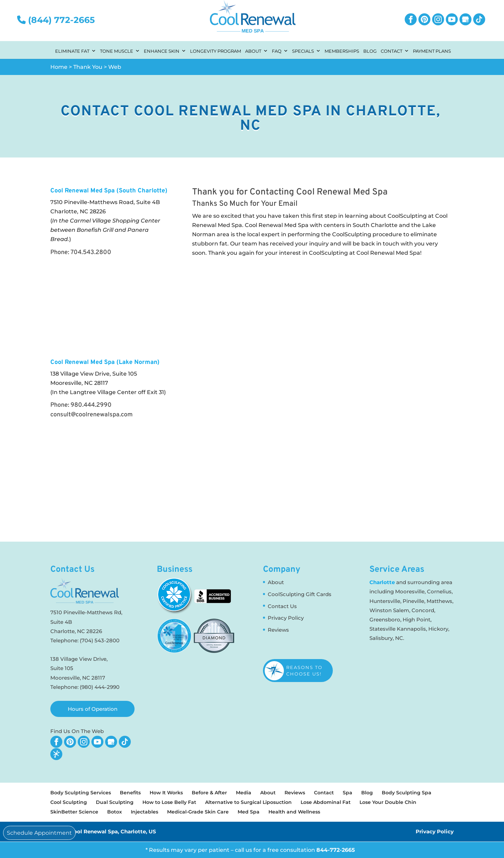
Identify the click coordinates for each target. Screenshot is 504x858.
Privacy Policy (286, 618)
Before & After (209, 793)
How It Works (166, 793)
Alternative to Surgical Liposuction (248, 802)
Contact (395, 50)
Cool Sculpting (69, 802)
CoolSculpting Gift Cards (300, 594)
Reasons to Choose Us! (304, 670)
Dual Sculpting (115, 802)
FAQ (280, 50)
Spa (348, 793)
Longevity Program (216, 51)
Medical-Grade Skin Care (198, 812)
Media (244, 793)
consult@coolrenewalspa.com (91, 415)
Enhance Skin (165, 50)
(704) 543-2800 (100, 640)
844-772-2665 (336, 850)
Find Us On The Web (77, 731)
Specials (306, 50)
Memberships (342, 51)
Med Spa (249, 812)
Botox (115, 812)
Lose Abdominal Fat (326, 802)
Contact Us (282, 606)
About (256, 50)
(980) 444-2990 (100, 687)
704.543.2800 (91, 253)
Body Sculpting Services (81, 793)
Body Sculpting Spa (407, 793)
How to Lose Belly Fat (169, 802)
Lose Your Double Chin (388, 802)
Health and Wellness (294, 812)
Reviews (278, 630)
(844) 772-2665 (56, 20)
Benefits (130, 793)
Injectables (144, 812)
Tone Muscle (120, 50)
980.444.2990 (91, 405)
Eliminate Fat (75, 50)
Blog (370, 51)
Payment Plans (432, 51)
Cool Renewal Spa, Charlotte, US (113, 831)
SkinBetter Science (74, 812)
